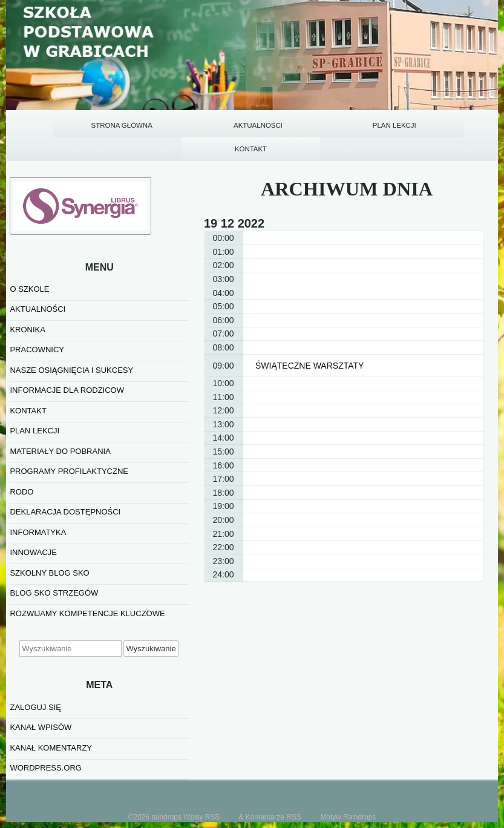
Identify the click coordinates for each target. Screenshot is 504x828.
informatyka (38, 501)
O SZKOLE (29, 258)
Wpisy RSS (201, 786)
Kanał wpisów (41, 696)
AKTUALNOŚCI (38, 279)
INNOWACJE (33, 522)
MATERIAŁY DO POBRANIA (60, 420)
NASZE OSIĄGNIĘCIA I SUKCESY (71, 339)
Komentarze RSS (273, 786)
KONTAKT (28, 380)
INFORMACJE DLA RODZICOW (67, 360)
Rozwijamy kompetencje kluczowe (87, 583)
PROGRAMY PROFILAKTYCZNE (69, 441)
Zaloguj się (35, 676)
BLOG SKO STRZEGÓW (54, 563)
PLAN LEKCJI (34, 400)
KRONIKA (28, 299)
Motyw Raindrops (348, 786)
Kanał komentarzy (51, 717)
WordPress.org (45, 737)
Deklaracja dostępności (65, 481)
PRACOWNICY (37, 319)
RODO (21, 461)
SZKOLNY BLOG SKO (49, 542)
